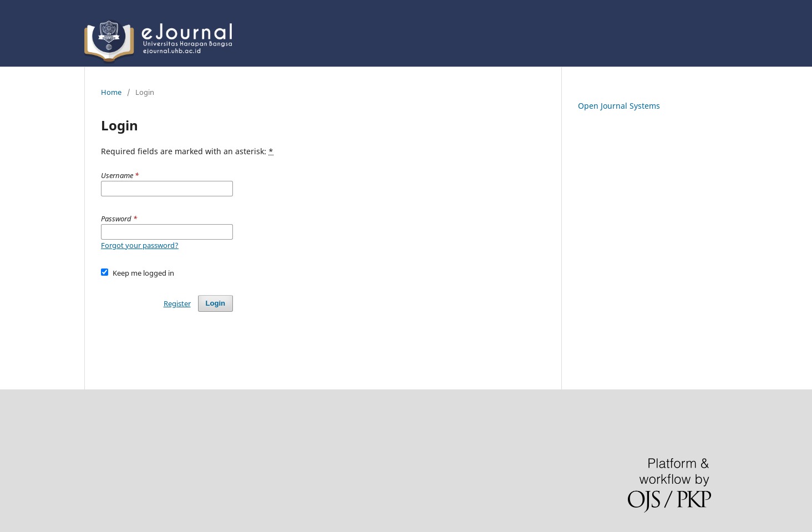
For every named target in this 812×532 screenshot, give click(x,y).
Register (177, 303)
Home (111, 92)
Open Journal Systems (619, 106)
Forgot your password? (140, 245)
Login (215, 303)
